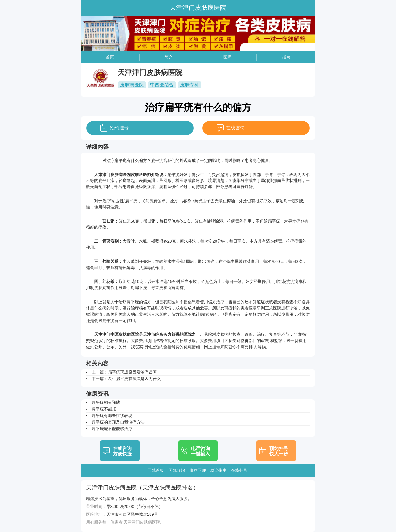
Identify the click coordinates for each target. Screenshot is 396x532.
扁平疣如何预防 (106, 402)
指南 (286, 57)
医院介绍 (177, 470)
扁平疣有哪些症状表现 (112, 416)
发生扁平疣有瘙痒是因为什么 (134, 379)
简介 (169, 57)
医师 (227, 57)
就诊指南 (218, 470)
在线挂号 (239, 470)
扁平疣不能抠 (104, 409)
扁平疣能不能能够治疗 (112, 429)
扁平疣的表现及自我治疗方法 (118, 422)
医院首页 (156, 470)
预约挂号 (119, 128)
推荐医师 (198, 470)
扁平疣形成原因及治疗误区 (132, 372)
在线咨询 (235, 128)
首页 (110, 57)
